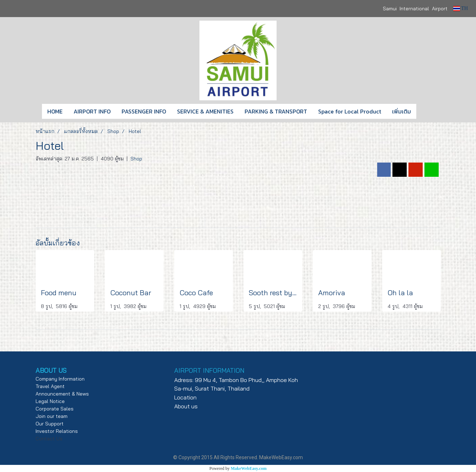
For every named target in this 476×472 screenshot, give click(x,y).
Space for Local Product (350, 111)
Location (185, 397)
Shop (136, 159)
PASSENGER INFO (144, 111)
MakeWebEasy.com (249, 468)
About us (186, 406)
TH (461, 8)
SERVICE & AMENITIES (205, 111)
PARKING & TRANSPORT (276, 111)
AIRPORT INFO (92, 111)
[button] (427, 111)
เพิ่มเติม (402, 111)
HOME (55, 111)
